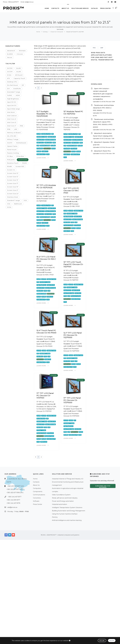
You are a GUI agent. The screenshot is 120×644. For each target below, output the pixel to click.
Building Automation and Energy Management (69, 511)
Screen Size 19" (13, 187)
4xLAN (19, 72)
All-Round (19, 75)
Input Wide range (13, 109)
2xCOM (10, 68)
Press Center (105, 8)
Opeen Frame (12, 146)
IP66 (9, 129)
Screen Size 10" (13, 173)
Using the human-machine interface (65, 514)
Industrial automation (59, 504)
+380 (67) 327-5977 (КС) (16, 486)
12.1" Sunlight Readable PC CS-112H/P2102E (44, 114)
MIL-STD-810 (12, 136)
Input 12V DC (12, 102)
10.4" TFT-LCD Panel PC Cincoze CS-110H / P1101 (46, 288)
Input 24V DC (12, 105)
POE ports (11, 160)
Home (47, 8)
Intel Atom (11, 112)
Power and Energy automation (63, 501)
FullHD (10, 95)
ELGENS (10, 54)
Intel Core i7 (12, 126)
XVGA (9, 207)
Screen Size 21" (13, 190)
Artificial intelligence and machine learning (67, 520)
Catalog (94, 8)
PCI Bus (10, 156)
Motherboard (21, 143)
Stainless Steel (13, 197)
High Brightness (13, 99)
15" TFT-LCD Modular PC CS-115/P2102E (46, 200)
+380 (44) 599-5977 (13, 500)
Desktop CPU (12, 82)
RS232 (25, 163)
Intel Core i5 (12, 122)
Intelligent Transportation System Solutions (67, 508)
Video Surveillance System (61, 495)
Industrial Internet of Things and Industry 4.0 (68, 479)
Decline (102, 641)
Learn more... (43, 158)
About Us (65, 8)
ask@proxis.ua (12, 507)
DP (23, 85)
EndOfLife (17, 89)
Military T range (13, 139)
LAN (16, 129)
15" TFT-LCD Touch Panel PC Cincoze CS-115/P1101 (69, 289)
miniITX (10, 143)
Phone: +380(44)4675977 (11, 2)
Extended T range (14, 92)
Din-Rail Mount (13, 85)
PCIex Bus (20, 156)
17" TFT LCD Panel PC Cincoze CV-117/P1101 (68, 443)
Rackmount (23, 160)
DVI (8, 89)
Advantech (11, 51)
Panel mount (12, 150)
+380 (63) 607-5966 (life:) (15, 493)
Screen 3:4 (11, 170)
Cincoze (20, 54)
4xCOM (10, 72)
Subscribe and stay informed (103, 487)
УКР (102, 48)
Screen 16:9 (20, 166)
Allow (112, 641)
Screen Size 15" (13, 180)
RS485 (9, 166)
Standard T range (13, 200)
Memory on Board (14, 133)
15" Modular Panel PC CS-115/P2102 (69, 113)
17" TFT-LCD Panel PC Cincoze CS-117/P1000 (45, 451)
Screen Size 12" (13, 177)
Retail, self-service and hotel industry (65, 498)
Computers (37, 488)
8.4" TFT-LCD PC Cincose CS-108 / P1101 (67, 204)
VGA (25, 200)
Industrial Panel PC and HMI (75, 32)
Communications (39, 495)
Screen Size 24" (13, 194)
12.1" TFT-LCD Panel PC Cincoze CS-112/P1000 (46, 378)
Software (36, 501)
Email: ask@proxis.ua (27, 2)
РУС (94, 48)
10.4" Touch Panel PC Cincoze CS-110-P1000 (69, 369)
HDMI (18, 95)
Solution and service (80, 8)
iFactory (55, 517)
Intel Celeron (12, 116)
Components (38, 492)
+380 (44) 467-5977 (15, 497)
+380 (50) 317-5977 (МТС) (15, 489)
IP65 (21, 126)
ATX (8, 78)
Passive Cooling (13, 153)
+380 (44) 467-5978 (13, 503)
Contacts (55, 8)
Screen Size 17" (13, 183)
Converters (37, 498)
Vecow (10, 57)
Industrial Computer (57, 32)
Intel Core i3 (12, 119)
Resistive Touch (13, 163)
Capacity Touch (19, 78)
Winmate (22, 51)
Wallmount (18, 204)
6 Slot (9, 75)
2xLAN (18, 68)
